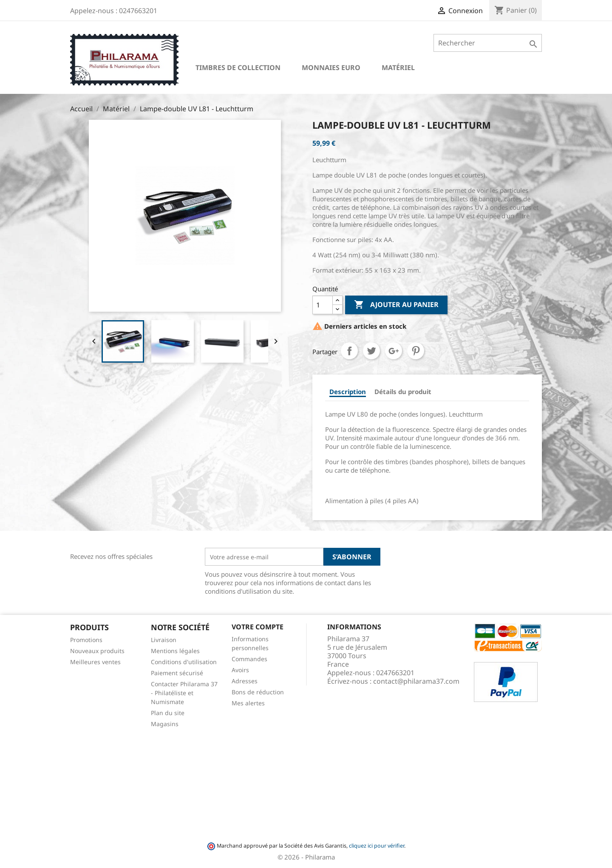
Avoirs (240, 670)
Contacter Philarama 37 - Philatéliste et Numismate (184, 693)
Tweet (371, 351)
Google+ (394, 351)
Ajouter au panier (396, 305)
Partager (349, 351)
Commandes (249, 659)
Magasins (165, 724)
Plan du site (168, 713)
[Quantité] (323, 305)
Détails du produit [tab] (403, 392)
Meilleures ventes (95, 662)
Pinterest (416, 351)
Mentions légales (175, 651)
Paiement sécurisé (177, 673)
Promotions (86, 640)
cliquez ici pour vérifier (377, 846)
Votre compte (258, 627)
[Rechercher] (488, 43)
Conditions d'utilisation (184, 662)
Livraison (164, 640)
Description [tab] (348, 392)
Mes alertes (248, 703)
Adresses (245, 681)
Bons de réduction (258, 692)
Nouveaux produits (97, 651)
